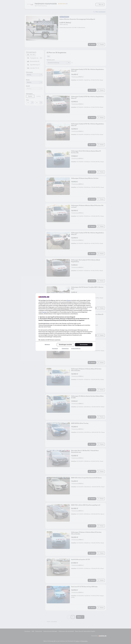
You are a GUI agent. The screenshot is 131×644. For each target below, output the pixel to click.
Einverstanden (84, 345)
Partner (69, 300)
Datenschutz (65, 349)
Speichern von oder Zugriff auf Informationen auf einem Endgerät (57, 317)
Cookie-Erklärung (76, 349)
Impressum (55, 349)
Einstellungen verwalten (65, 345)
